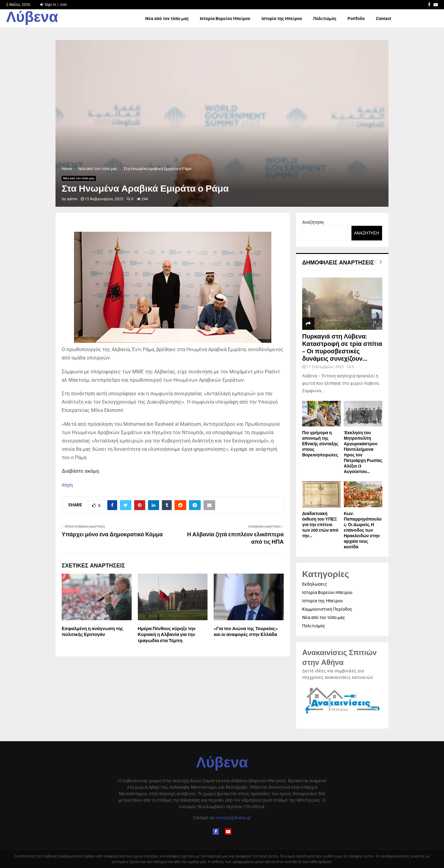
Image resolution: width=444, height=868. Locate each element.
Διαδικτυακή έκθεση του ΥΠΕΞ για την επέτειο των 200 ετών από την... (320, 525)
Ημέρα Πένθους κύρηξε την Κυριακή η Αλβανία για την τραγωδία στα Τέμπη (167, 635)
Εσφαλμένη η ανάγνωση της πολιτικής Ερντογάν (92, 632)
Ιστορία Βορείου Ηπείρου (225, 19)
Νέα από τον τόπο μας (167, 19)
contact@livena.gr (233, 818)
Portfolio (356, 19)
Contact (384, 19)
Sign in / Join (53, 5)
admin (72, 199)
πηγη (67, 485)
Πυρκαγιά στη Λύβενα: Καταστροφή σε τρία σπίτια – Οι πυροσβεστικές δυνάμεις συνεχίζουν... (342, 348)
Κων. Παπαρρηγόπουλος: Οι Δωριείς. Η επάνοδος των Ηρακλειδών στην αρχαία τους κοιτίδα (363, 530)
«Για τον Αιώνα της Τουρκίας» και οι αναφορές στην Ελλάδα (246, 632)
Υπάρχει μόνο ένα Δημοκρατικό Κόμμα (112, 535)
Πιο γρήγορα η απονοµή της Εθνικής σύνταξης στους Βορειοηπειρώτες (320, 444)
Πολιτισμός (325, 19)
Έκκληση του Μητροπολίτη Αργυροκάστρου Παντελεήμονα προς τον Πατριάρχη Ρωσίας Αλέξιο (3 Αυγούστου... (363, 452)
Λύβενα (32, 19)
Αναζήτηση (313, 222)
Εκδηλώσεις (315, 584)
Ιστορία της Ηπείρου (282, 19)
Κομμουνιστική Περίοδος (327, 609)
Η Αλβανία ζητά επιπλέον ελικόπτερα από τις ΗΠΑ (235, 538)
